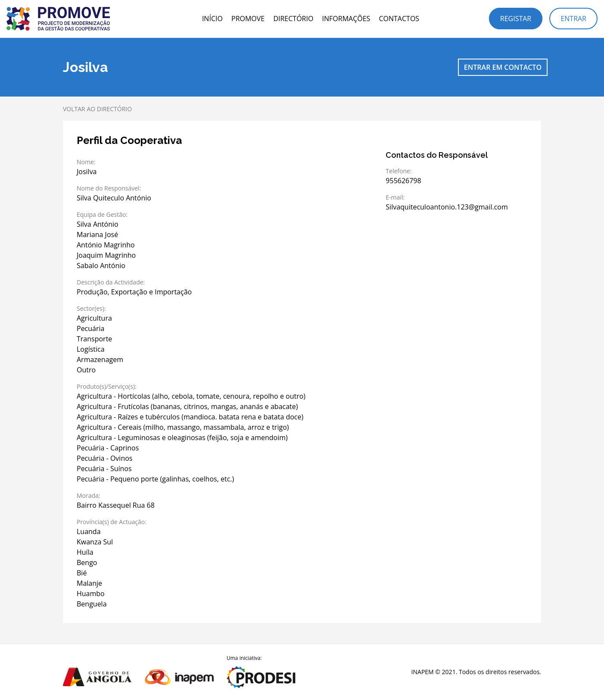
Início (212, 19)
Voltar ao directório (97, 109)
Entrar (573, 19)
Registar (516, 19)
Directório (293, 19)
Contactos (399, 19)
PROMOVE (248, 19)
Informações (346, 19)
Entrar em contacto (503, 67)
